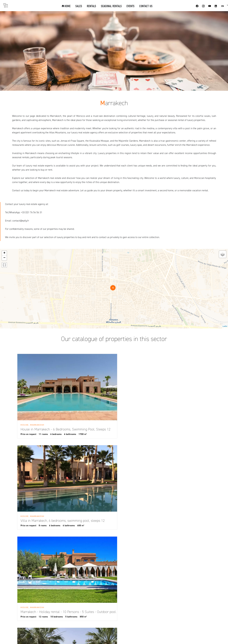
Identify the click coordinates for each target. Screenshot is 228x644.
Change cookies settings (87, 637)
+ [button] (4, 253)
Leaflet (225, 326)
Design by (142, 637)
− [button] (4, 258)
